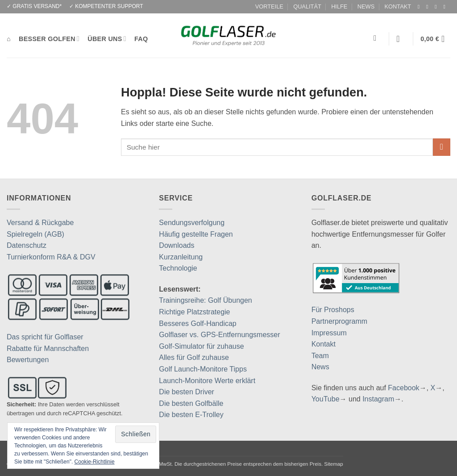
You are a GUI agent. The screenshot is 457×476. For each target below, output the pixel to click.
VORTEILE (269, 6)
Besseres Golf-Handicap (197, 324)
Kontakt (324, 344)
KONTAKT (398, 6)
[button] (401, 39)
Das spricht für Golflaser (45, 337)
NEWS (366, 6)
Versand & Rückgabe (40, 223)
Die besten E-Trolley (191, 415)
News (320, 367)
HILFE (339, 6)
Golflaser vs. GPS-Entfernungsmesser (219, 335)
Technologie (178, 268)
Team (320, 356)
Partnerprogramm (339, 321)
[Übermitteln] (442, 147)
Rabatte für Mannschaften (48, 349)
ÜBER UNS (107, 39)
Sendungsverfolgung (192, 223)
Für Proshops (333, 310)
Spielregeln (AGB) (35, 234)
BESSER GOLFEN (49, 39)
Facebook (403, 388)
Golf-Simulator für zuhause (201, 346)
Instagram (378, 399)
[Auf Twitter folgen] (437, 7)
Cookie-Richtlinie (95, 462)
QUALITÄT (307, 6)
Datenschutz (27, 245)
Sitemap (333, 464)
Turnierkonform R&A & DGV (51, 257)
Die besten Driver (187, 392)
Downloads (177, 245)
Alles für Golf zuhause (194, 357)
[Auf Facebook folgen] (420, 7)
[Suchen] (377, 39)
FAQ (141, 39)
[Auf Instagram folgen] (429, 7)
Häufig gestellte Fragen (196, 234)
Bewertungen (28, 360)
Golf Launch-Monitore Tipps (203, 369)
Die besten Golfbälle (191, 403)
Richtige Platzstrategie (194, 312)
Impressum (329, 333)
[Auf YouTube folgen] (446, 7)
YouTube (326, 399)
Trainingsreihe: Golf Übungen (205, 300)
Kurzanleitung (181, 257)
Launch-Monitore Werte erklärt (207, 381)
